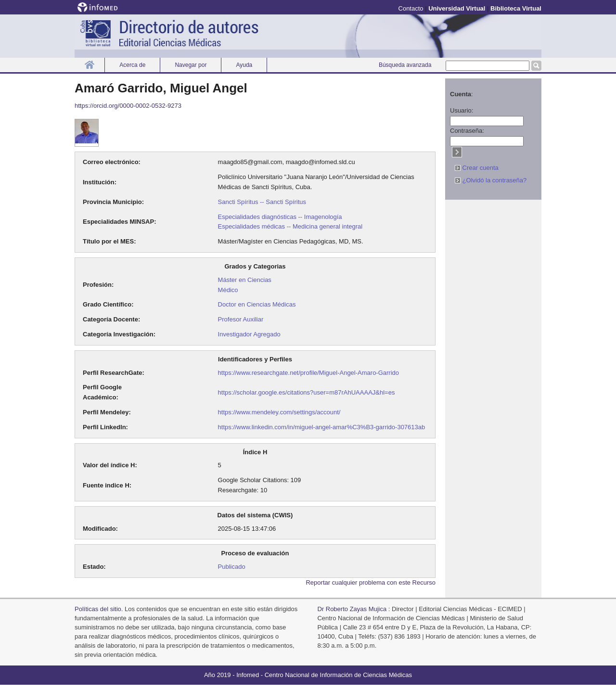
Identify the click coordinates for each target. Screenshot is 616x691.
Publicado (232, 567)
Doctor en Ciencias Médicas (257, 304)
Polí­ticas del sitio (98, 609)
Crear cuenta (477, 168)
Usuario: (462, 110)
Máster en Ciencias (245, 280)
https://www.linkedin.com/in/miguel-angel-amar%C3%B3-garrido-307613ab (322, 427)
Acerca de (132, 65)
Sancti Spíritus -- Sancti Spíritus (262, 202)
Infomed (248, 675)
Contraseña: (467, 131)
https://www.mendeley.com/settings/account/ (279, 412)
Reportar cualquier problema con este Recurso (371, 582)
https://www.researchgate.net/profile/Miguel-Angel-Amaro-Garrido (308, 373)
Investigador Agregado (249, 334)
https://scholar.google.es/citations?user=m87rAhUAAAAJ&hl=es (307, 392)
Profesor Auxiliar (241, 319)
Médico (228, 290)
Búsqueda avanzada (405, 65)
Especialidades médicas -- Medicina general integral (290, 226)
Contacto (411, 8)
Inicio (90, 65)
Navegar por (191, 65)
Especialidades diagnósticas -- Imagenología (280, 217)
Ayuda (244, 65)
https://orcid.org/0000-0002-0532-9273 (128, 106)
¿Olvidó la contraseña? (491, 180)
